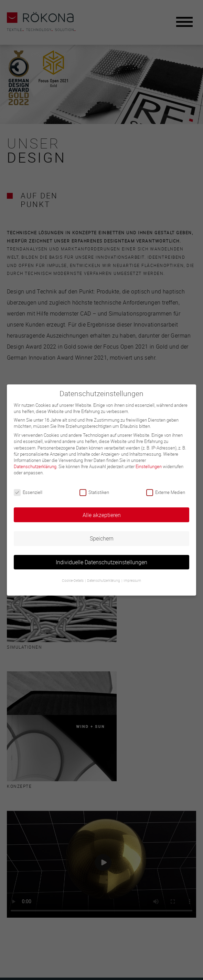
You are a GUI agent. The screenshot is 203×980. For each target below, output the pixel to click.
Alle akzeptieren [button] (102, 515)
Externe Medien (166, 492)
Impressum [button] (132, 581)
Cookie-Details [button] (73, 581)
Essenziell (28, 492)
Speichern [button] (102, 538)
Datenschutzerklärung (35, 466)
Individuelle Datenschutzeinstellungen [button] (101, 562)
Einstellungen (149, 466)
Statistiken (94, 492)
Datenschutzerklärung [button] (104, 581)
